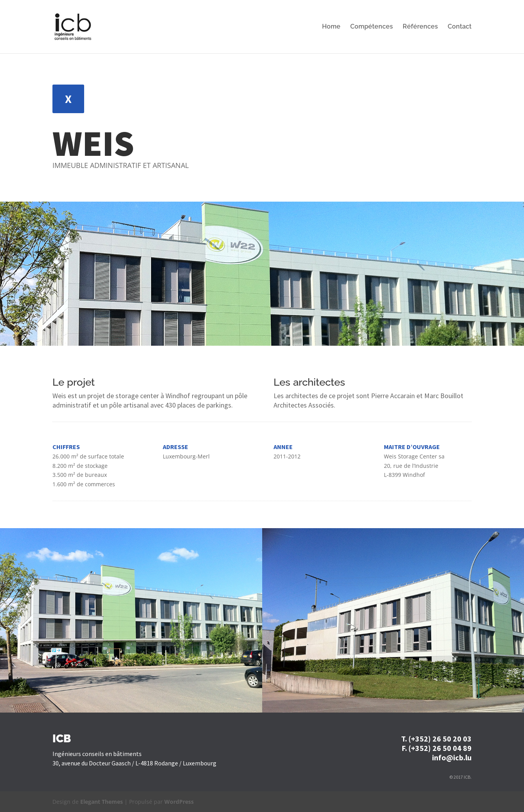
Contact (460, 27)
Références (420, 27)
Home (331, 27)
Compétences (372, 27)
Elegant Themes (102, 802)
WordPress (179, 802)
